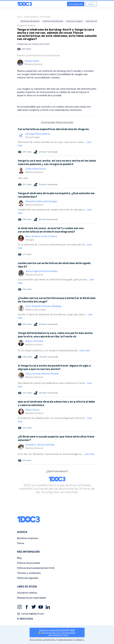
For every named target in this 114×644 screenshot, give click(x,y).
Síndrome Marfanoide (53, 21)
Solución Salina (93, 21)
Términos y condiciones (29, 573)
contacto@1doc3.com (31, 614)
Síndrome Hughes (74, 21)
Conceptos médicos (27, 593)
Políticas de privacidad (28, 563)
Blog (19, 558)
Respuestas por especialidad (31, 598)
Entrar (91, 4)
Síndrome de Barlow (30, 21)
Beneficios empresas (28, 538)
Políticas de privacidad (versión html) (36, 568)
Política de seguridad (28, 578)
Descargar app (76, 4)
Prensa (21, 543)
